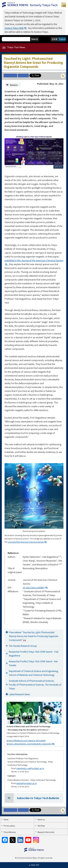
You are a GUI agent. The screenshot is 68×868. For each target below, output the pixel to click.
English (62, 39)
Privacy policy (9, 826)
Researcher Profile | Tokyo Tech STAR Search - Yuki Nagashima (34, 654)
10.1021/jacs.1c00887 (34, 587)
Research (14, 85)
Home (6, 819)
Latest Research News (19, 694)
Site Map (41, 826)
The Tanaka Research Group (23, 646)
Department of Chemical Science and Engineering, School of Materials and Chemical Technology (34, 673)
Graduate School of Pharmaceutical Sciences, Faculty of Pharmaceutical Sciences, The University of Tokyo (35, 685)
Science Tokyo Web (14, 28)
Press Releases (10, 832)
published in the (34, 260)
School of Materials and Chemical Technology (26, 740)
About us (41, 819)
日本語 (55, 39)
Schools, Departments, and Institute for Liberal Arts (29, 744)
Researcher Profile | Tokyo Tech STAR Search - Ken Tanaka (33, 663)
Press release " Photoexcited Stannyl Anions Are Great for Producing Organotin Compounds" (34, 636)
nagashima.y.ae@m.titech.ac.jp (30, 768)
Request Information (46, 832)
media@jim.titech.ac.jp (27, 783)
